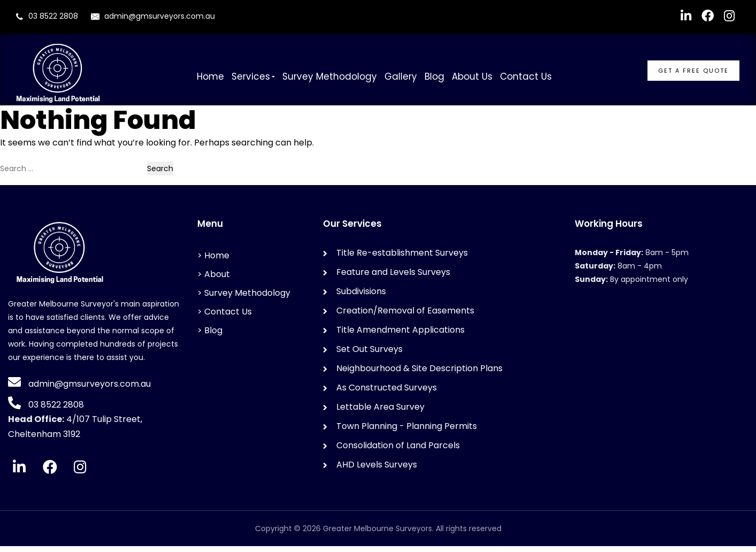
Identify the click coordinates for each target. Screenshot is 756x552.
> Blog (210, 336)
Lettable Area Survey (380, 413)
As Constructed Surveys (387, 393)
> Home (213, 261)
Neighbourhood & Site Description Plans (419, 374)
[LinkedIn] (19, 473)
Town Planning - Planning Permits (407, 432)
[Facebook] (50, 473)
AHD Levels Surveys (377, 470)
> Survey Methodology (244, 299)
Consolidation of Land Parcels (398, 451)
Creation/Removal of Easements (405, 316)
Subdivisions (361, 297)
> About (214, 280)
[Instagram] (80, 473)
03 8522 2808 (53, 16)
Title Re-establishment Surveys (402, 259)
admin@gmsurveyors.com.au (153, 16)
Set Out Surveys (369, 355)
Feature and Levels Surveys (393, 278)
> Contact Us (225, 317)
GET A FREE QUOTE (693, 71)
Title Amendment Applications (400, 336)
